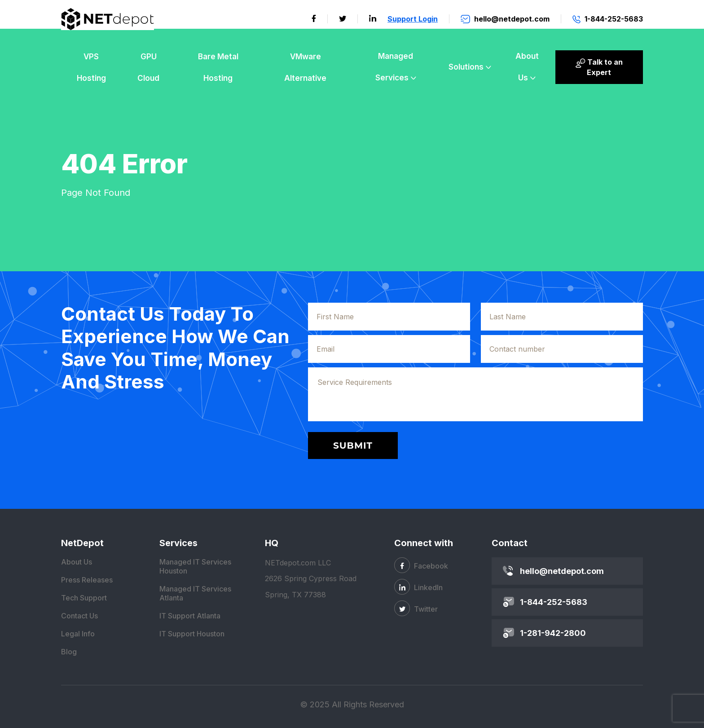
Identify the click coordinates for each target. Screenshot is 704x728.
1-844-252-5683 (554, 602)
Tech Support (84, 598)
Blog (69, 652)
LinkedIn (418, 587)
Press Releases (87, 580)
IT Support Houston (192, 634)
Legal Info (78, 634)
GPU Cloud (148, 67)
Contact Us (79, 616)
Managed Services (394, 67)
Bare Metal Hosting (218, 67)
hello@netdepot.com (562, 571)
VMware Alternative (305, 67)
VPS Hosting (91, 67)
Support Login (413, 19)
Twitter (416, 608)
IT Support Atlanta (190, 616)
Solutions (466, 67)
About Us (527, 67)
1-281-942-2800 (553, 633)
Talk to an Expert (599, 67)
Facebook (421, 565)
